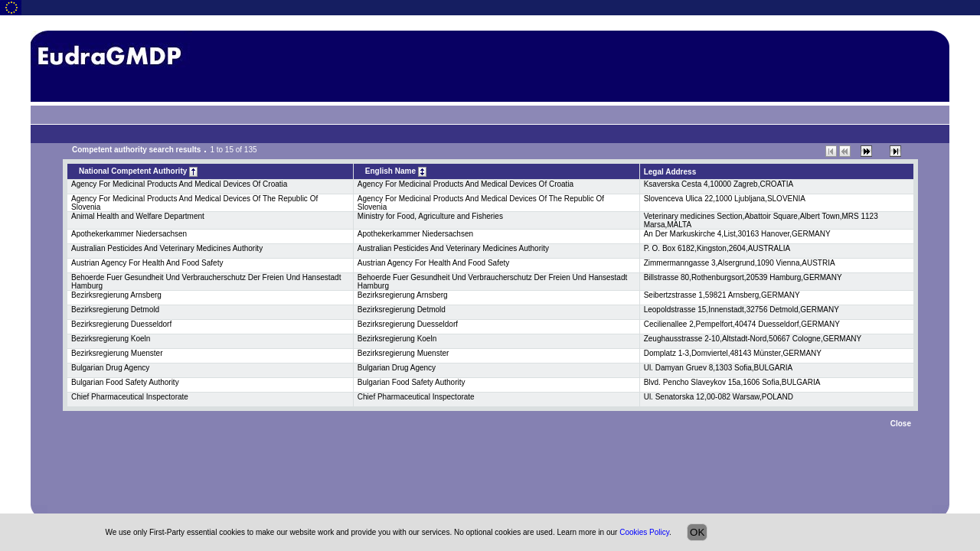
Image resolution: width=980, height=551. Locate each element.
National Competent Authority (138, 172)
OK (697, 532)
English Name (396, 172)
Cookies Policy (644, 532)
